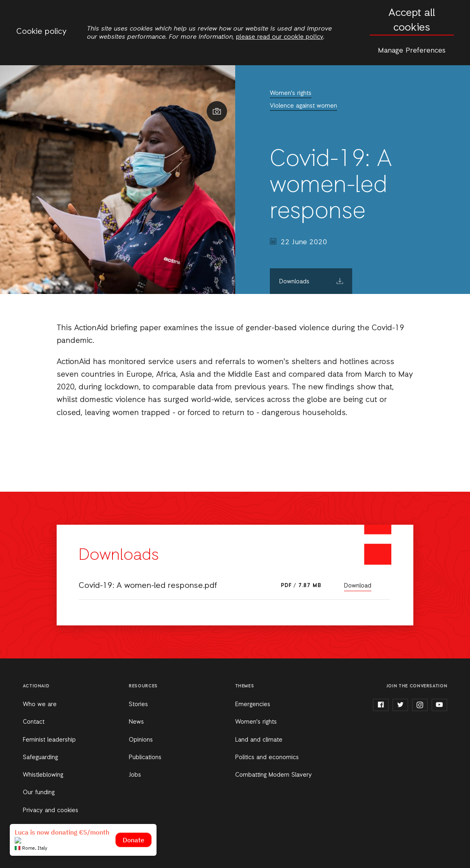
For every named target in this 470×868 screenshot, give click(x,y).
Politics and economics (267, 758)
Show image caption (217, 111)
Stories (138, 705)
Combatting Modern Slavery (274, 775)
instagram (420, 705)
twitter (400, 705)
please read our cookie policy (280, 37)
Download (358, 586)
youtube (439, 705)
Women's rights (291, 93)
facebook (381, 705)
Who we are (40, 705)
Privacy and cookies (51, 811)
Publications (145, 758)
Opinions (141, 740)
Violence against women (303, 106)
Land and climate (259, 740)
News (136, 722)
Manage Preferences (412, 51)
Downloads (294, 282)
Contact (34, 722)
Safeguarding (40, 758)
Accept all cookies (412, 21)
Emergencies (253, 705)
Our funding (39, 793)
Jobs (135, 775)
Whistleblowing (43, 775)
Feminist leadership (49, 740)
